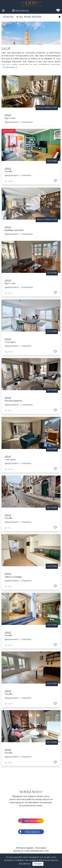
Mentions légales (25, 848)
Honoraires (41, 848)
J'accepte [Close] (38, 864)
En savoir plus (10, 67)
